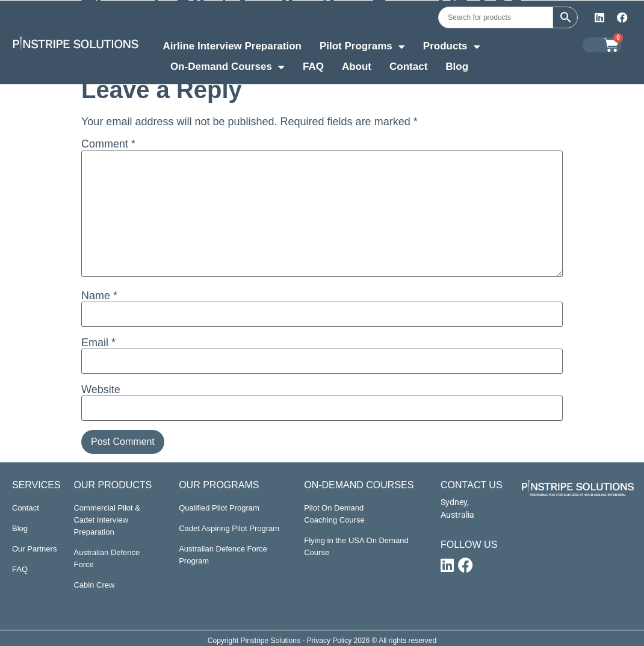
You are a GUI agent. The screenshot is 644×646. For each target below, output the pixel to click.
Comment (108, 144)
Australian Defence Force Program (223, 555)
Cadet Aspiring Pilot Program (229, 528)
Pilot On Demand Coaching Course (334, 514)
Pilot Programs (362, 48)
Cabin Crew (94, 585)
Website (101, 390)
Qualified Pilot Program (219, 508)
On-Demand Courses (228, 68)
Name (99, 296)
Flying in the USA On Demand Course (356, 546)
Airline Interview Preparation (232, 46)
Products (452, 48)
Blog (457, 67)
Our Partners (34, 549)
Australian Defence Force (107, 558)
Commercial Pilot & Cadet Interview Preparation (107, 520)
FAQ (313, 67)
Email (98, 343)
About (357, 67)
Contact (408, 67)
